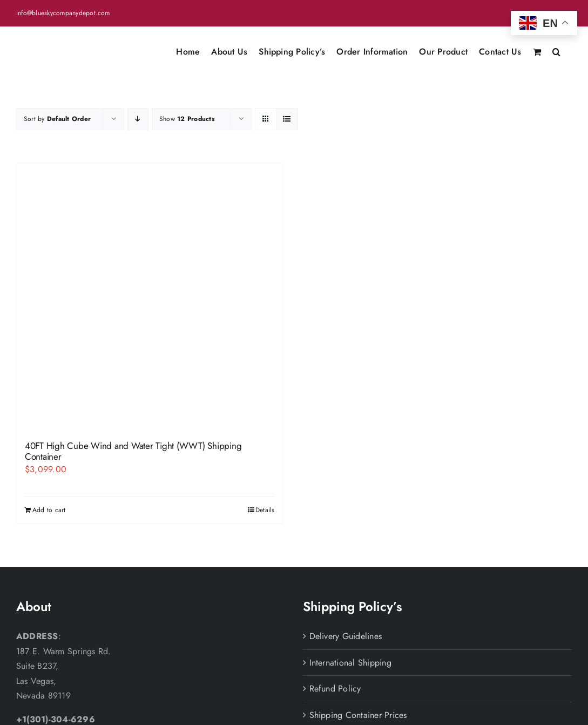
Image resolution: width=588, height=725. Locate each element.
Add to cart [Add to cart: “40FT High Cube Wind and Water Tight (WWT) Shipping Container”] (49, 510)
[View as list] (287, 119)
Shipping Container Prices (358, 715)
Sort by (57, 119)
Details (265, 510)
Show (187, 119)
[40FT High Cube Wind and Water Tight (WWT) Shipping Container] (150, 296)
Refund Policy (335, 689)
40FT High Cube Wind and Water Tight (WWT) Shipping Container (133, 451)
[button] (556, 51)
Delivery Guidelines (346, 636)
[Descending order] (138, 119)
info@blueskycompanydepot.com (63, 13)
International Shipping (350, 663)
